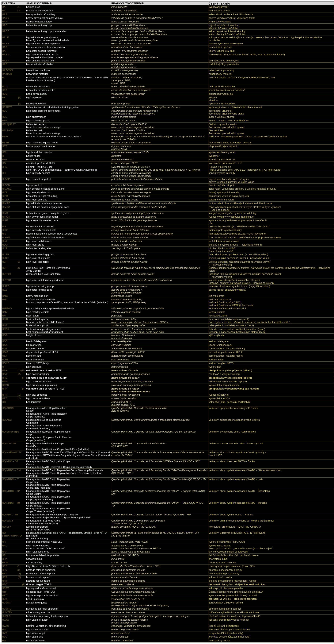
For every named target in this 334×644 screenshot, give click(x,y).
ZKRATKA (9, 3)
